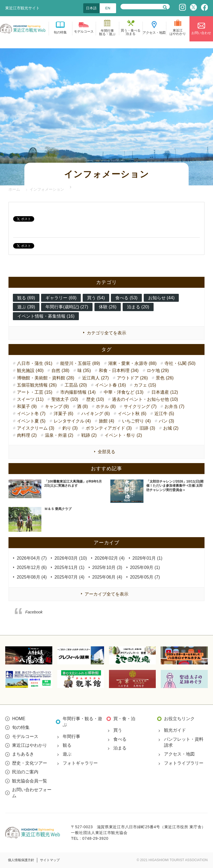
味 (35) (84, 370)
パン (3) (166, 421)
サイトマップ (50, 860)
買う (118, 730)
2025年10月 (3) (107, 567)
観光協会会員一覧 (30, 781)
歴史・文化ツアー (30, 763)
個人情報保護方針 (21, 860)
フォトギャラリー (80, 763)
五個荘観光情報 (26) (37, 385)
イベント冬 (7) (31, 414)
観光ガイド (175, 730)
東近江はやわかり (30, 745)
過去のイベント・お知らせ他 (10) (145, 399)
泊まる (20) (138, 307)
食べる (120, 739)
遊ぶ (67, 754)
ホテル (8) (106, 406)
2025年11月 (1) (69, 567)
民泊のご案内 (25, 772)
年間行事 (71, 736)
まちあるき (23, 754)
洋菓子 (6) (64, 414)
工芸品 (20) (76, 385)
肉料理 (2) (27, 435)
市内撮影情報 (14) (78, 392)
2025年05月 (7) (145, 577)
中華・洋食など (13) (124, 392)
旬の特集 (21, 727)
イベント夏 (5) (31, 421)
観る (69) (26, 298)
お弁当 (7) (174, 406)
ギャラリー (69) (61, 298)
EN (108, 8)
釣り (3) (70, 428)
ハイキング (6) (96, 414)
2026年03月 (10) (71, 558)
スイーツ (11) (30, 399)
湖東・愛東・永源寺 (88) (132, 363)
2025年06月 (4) (107, 577)
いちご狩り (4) (136, 421)
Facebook (34, 612)
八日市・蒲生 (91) (35, 363)
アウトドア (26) (132, 378)
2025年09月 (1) (145, 567)
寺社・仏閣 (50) (180, 363)
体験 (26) (108, 307)
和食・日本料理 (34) (119, 370)
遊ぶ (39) (26, 307)
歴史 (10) (95, 399)
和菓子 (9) (27, 406)
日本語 (91, 8)
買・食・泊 (124, 719)
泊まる (120, 748)
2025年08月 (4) (32, 577)
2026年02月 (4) (110, 558)
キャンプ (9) (57, 406)
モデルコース (25, 736)
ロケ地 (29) (158, 370)
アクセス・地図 (179, 754)
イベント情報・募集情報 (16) (46, 316)
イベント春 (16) (110, 385)
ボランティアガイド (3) (109, 428)
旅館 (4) (106, 421)
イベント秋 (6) (132, 414)
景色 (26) (165, 378)
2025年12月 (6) (32, 567)
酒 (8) (82, 406)
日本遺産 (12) (165, 392)
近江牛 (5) (164, 414)
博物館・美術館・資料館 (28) (46, 378)
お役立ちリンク (179, 719)
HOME (19, 719)
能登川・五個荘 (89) (80, 363)
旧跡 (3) (147, 428)
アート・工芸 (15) (35, 392)
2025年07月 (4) (69, 577)
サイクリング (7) (140, 406)
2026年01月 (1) (147, 558)
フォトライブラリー (184, 763)
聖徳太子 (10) (65, 399)
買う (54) (96, 298)
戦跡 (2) (89, 435)
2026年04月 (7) (32, 558)
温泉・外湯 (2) (59, 435)
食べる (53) (126, 298)
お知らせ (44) (161, 298)
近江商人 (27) (95, 378)
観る (67, 745)
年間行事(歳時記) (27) (67, 307)
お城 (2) (171, 428)
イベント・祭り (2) (123, 435)
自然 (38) (60, 370)
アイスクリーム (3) (36, 428)
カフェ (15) (145, 385)
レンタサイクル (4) (72, 421)
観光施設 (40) (30, 370)
